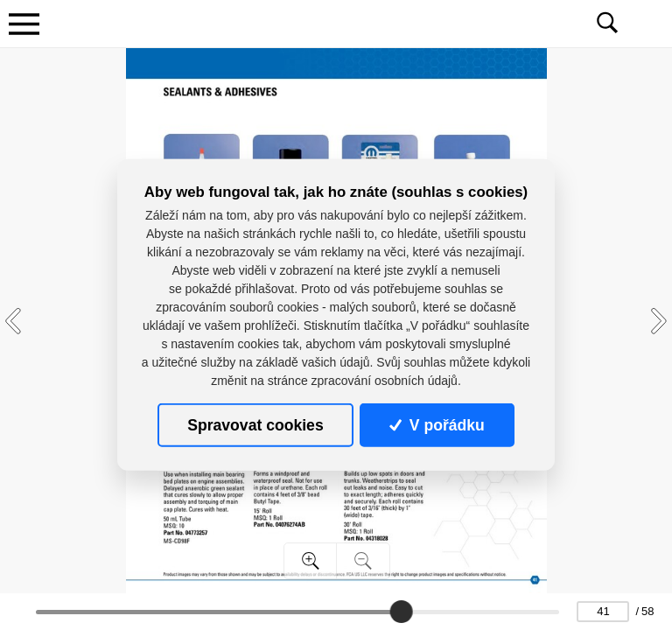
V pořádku (437, 425)
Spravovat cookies (255, 425)
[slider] (402, 612)
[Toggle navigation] (24, 24)
